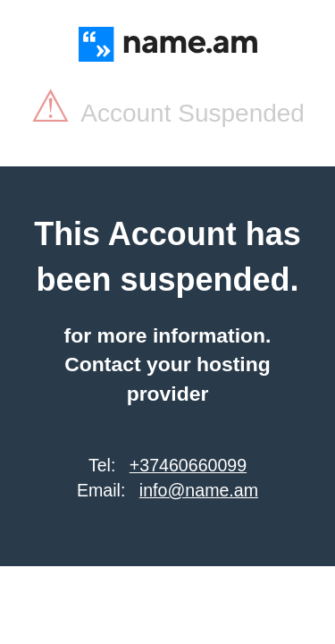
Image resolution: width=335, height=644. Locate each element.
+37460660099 (188, 465)
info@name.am (199, 490)
